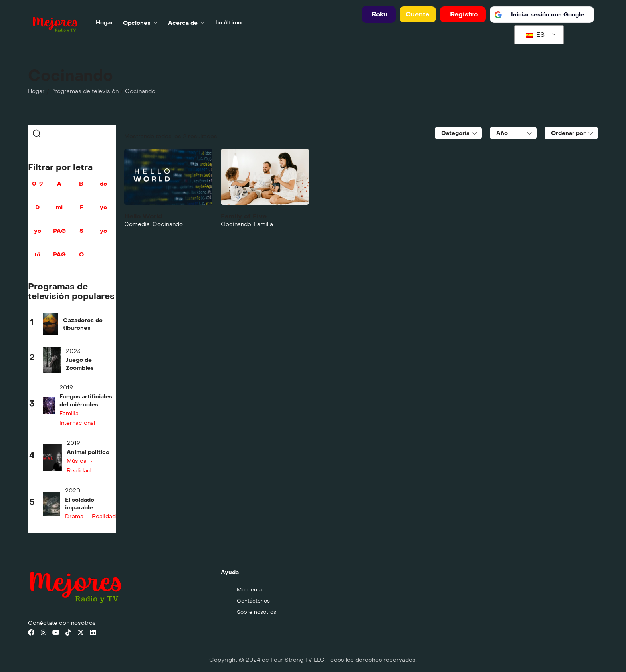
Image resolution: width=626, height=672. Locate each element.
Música (77, 461)
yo (103, 212)
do (103, 188)
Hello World (143, 216)
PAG (59, 235)
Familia (69, 413)
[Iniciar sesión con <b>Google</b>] (542, 15)
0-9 (37, 188)
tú (37, 259)
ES (535, 35)
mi (59, 212)
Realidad (104, 516)
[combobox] (458, 133)
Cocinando (168, 224)
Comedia (137, 224)
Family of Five (244, 216)
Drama (74, 516)
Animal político (88, 452)
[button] (379, 14)
